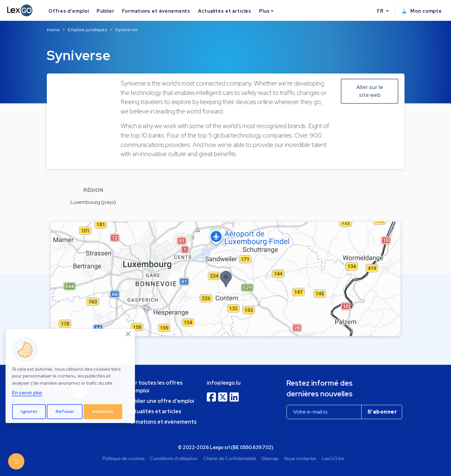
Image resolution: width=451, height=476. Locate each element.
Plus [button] (264, 11)
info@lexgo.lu (224, 383)
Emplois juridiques (87, 30)
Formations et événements (156, 11)
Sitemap (270, 458)
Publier (105, 11)
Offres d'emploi (69, 11)
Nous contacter (300, 458)
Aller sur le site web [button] (370, 91)
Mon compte (422, 11)
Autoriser (103, 411)
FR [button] (381, 11)
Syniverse (126, 30)
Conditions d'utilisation (174, 458)
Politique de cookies (123, 458)
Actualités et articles (225, 11)
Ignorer (29, 411)
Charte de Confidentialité (230, 458)
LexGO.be (333, 458)
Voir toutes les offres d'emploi (155, 387)
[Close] (128, 334)
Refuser (65, 411)
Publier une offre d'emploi (161, 401)
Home (53, 30)
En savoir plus (27, 393)
